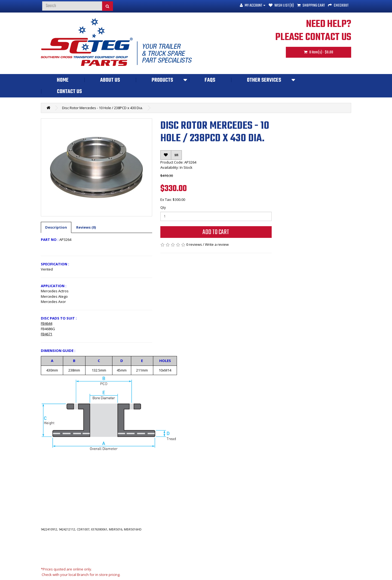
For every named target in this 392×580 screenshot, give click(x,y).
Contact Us (69, 92)
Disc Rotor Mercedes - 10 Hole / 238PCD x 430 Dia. (102, 108)
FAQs (210, 80)
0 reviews (194, 244)
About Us (110, 80)
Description (56, 227)
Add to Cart (216, 232)
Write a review (217, 244)
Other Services (264, 80)
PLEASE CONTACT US (313, 37)
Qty (163, 208)
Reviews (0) (86, 227)
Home (63, 80)
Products (162, 80)
